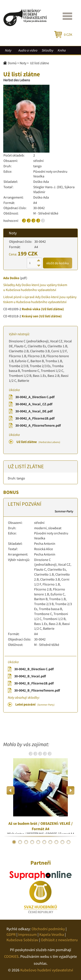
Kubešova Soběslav (22, 940)
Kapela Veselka (52, 934)
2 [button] (20, 842)
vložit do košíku (58, 263)
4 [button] (32, 842)
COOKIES (11, 956)
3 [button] (26, 842)
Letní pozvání (35, 704)
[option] (40, 791)
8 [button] (56, 842)
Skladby (48, 50)
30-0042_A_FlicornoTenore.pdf (38, 425)
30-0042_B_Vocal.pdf (30, 676)
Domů (12, 63)
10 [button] (68, 842)
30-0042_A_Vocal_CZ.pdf (34, 404)
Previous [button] (11, 790)
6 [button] (44, 842)
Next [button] (70, 790)
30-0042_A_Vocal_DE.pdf (34, 411)
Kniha (62, 50)
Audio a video (28, 50)
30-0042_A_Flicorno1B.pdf (35, 418)
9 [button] (62, 842)
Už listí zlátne (38, 442)
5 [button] (38, 842)
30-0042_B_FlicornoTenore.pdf (37, 690)
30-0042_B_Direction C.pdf (34, 669)
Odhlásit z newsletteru (59, 940)
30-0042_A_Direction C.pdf (35, 397)
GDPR (11, 934)
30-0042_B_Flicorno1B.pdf (34, 683)
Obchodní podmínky (48, 929)
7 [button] (50, 842)
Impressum (27, 934)
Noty (8, 50)
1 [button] (14, 842)
